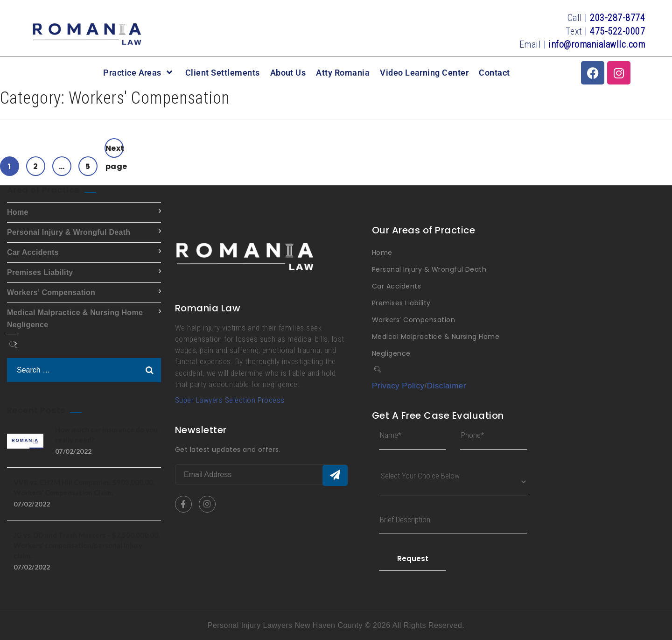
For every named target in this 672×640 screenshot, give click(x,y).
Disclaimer (447, 386)
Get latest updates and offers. (228, 450)
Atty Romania (343, 73)
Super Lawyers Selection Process (230, 400)
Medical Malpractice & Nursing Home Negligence (75, 319)
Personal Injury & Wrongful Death (69, 232)
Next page (115, 150)
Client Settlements (223, 73)
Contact (494, 73)
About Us (288, 73)
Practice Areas (139, 73)
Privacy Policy (398, 386)
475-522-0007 (617, 31)
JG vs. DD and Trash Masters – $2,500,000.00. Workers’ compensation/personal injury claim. (87, 545)
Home (18, 212)
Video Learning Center (424, 73)
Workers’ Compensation (51, 292)
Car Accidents (33, 252)
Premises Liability (40, 272)
